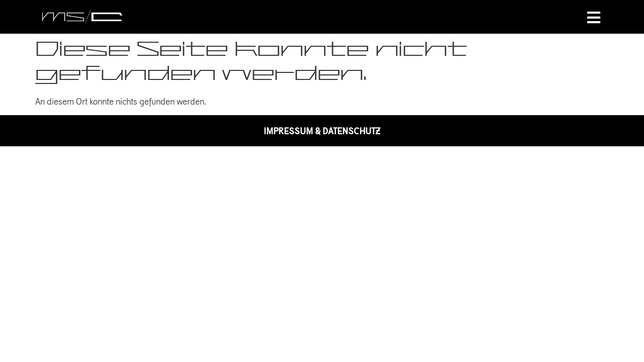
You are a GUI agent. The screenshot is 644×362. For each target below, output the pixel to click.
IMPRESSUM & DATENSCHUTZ (322, 131)
